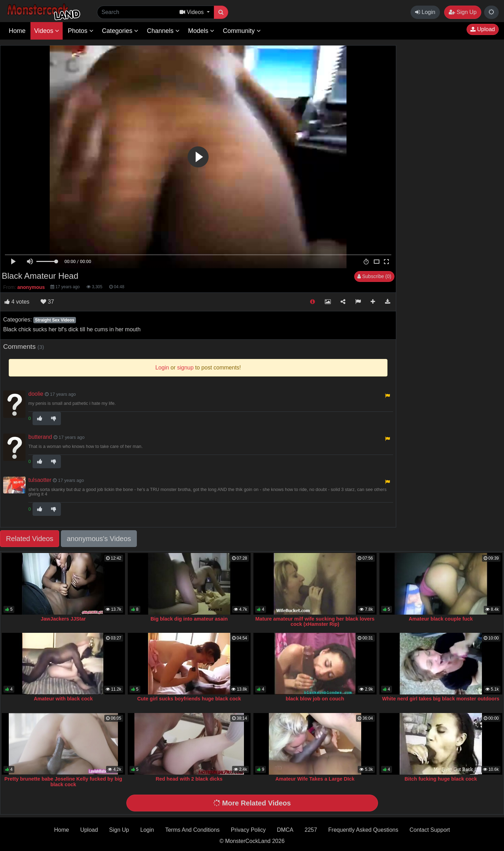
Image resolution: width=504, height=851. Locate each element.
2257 (311, 830)
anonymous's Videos (99, 539)
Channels (163, 31)
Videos (47, 31)
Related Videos (30, 539)
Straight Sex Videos (55, 320)
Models (201, 31)
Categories (120, 31)
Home (17, 31)
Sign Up (463, 12)
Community (242, 31)
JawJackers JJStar (63, 619)
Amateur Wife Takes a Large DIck (315, 779)
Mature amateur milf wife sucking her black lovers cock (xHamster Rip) (315, 622)
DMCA (285, 830)
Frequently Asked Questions (363, 830)
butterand (40, 437)
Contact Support (430, 830)
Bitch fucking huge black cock (441, 779)
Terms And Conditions (192, 830)
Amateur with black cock (63, 699)
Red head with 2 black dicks (189, 779)
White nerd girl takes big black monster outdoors (441, 699)
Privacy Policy (248, 830)
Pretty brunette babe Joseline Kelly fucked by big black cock (63, 782)
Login (425, 12)
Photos (81, 31)
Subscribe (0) (374, 276)
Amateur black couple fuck (441, 619)
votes (17, 302)
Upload (483, 29)
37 (47, 302)
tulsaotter (40, 480)
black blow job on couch (315, 699)
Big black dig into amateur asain (189, 619)
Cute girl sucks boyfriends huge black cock (189, 699)
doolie (36, 394)
